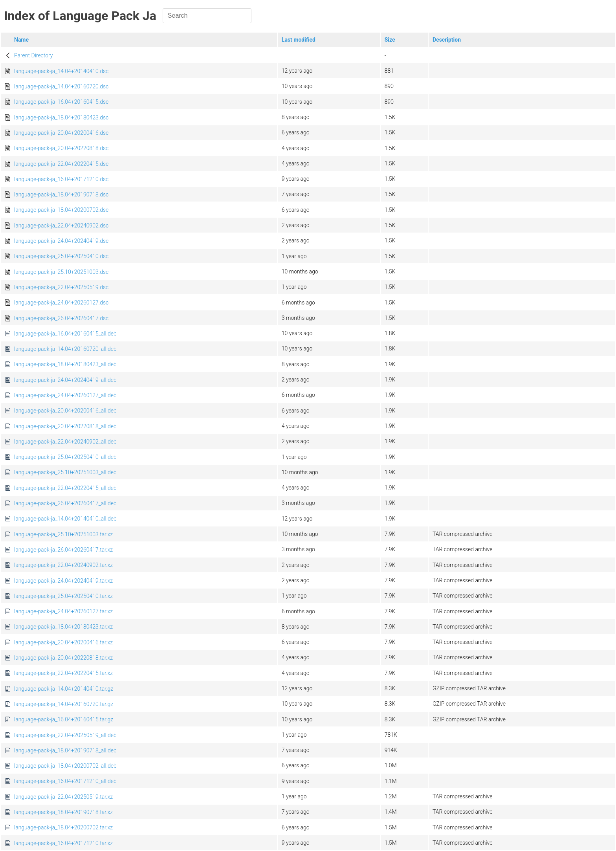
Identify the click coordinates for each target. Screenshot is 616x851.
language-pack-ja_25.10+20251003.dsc (61, 272)
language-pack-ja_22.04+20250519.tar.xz (63, 797)
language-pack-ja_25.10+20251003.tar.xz (63, 534)
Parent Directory (34, 55)
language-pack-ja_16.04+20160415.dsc (61, 102)
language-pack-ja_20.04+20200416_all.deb (65, 411)
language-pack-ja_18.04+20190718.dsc (61, 194)
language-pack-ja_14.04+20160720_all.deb (65, 349)
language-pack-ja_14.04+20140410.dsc (61, 71)
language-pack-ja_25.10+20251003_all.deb (65, 472)
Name (21, 40)
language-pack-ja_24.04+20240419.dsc (61, 241)
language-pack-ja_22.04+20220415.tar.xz (63, 673)
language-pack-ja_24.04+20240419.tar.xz (63, 581)
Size (390, 40)
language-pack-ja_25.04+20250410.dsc (61, 256)
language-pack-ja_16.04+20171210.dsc (61, 179)
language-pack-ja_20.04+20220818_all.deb (65, 426)
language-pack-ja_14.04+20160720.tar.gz (64, 704)
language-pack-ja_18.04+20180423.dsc (61, 117)
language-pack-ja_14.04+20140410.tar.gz (64, 689)
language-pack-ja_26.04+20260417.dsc (61, 318)
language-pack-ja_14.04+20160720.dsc (61, 86)
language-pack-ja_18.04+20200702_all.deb (65, 766)
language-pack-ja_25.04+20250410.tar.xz (63, 596)
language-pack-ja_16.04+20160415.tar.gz (64, 719)
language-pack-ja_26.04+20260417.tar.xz (63, 550)
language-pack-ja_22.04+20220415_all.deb (65, 488)
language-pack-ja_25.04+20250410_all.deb (65, 457)
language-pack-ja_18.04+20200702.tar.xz (63, 827)
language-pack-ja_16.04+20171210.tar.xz (63, 843)
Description (447, 40)
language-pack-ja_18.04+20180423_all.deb (65, 364)
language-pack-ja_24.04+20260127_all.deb (65, 395)
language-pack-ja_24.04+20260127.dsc (61, 303)
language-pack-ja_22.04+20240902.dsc (61, 226)
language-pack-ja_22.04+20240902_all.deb (65, 442)
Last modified (299, 40)
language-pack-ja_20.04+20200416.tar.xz (63, 642)
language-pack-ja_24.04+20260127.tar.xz (63, 611)
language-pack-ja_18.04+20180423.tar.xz (63, 627)
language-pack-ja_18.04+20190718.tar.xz (63, 812)
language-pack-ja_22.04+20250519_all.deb (65, 735)
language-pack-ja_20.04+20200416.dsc (61, 133)
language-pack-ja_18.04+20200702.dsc (61, 210)
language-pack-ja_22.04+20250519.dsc (61, 287)
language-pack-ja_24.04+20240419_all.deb (65, 380)
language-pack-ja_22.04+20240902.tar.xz (63, 565)
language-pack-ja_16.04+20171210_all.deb (65, 781)
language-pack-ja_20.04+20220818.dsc (61, 148)
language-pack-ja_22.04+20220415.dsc (61, 164)
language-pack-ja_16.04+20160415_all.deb (65, 334)
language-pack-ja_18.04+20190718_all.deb (65, 750)
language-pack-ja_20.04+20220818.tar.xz (63, 658)
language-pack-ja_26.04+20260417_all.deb (65, 503)
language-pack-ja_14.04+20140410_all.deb (65, 519)
